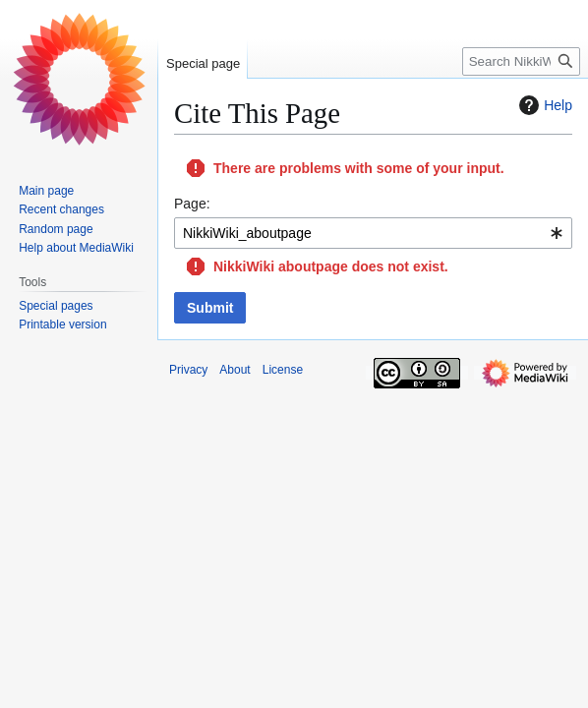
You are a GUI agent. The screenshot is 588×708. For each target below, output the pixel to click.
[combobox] (373, 233)
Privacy (188, 370)
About (235, 370)
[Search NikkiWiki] (521, 61)
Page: (192, 204)
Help (543, 105)
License (283, 370)
